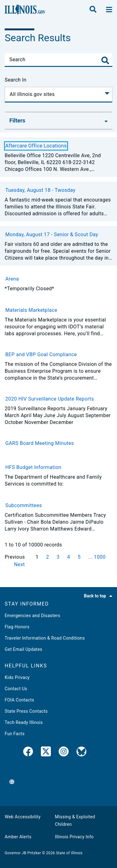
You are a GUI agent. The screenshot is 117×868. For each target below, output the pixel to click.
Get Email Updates (24, 649)
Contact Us (16, 689)
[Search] (58, 60)
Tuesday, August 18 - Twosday (40, 190)
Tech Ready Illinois (24, 722)
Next (19, 564)
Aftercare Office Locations (36, 146)
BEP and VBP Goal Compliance (41, 354)
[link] (28, 753)
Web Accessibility (23, 817)
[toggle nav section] (109, 10)
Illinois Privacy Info (74, 837)
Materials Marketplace (31, 310)
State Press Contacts (26, 711)
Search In (16, 80)
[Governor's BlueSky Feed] (81, 753)
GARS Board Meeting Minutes (40, 443)
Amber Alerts (18, 837)
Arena (12, 279)
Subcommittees (24, 505)
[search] (93, 10)
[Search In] (58, 95)
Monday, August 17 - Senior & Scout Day (52, 234)
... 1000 (97, 557)
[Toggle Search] (105, 60)
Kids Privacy (17, 677)
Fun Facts (15, 734)
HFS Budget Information (33, 467)
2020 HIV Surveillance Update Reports (50, 399)
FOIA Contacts (19, 700)
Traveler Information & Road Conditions (45, 638)
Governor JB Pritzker (23, 853)
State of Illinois (69, 853)
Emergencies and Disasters (32, 616)
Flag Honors (17, 627)
